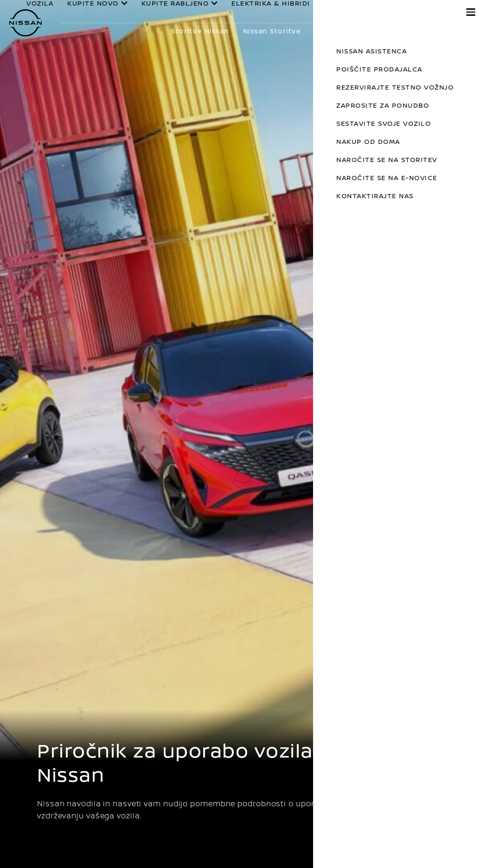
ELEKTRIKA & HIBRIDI (266, 14)
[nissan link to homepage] (26, 23)
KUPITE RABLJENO (179, 14)
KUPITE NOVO (107, 14)
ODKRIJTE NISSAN (408, 14)
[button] (471, 12)
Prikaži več (445, 31)
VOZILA (66, 12)
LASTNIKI (350, 14)
